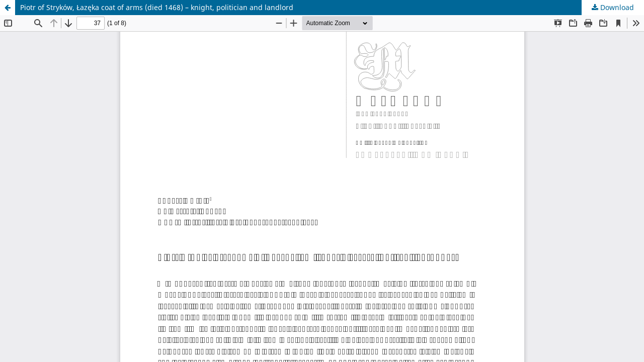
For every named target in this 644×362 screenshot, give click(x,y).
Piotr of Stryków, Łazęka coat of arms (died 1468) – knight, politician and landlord (157, 7)
